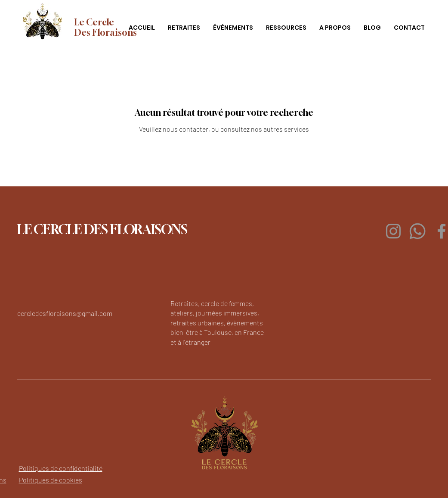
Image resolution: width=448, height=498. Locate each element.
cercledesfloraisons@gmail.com (65, 313)
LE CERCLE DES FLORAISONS (102, 229)
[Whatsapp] (417, 231)
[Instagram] (393, 231)
